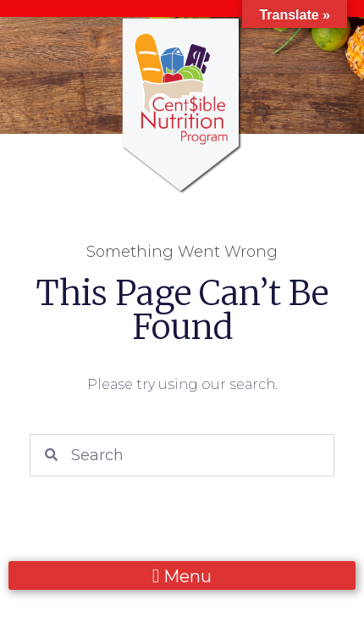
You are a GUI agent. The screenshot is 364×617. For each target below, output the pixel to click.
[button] (182, 576)
